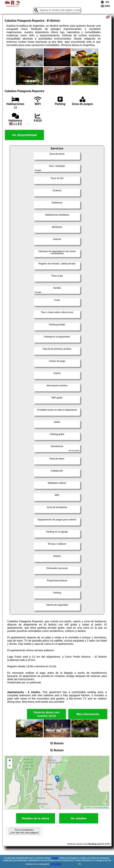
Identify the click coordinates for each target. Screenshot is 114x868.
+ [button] (10, 761)
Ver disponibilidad (24, 135)
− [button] (10, 766)
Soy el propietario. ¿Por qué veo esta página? (24, 831)
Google (55, 858)
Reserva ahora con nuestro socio (47, 714)
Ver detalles (79, 818)
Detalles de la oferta (35, 818)
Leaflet (88, 808)
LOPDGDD (56, 864)
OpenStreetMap (101, 808)
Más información (88, 714)
